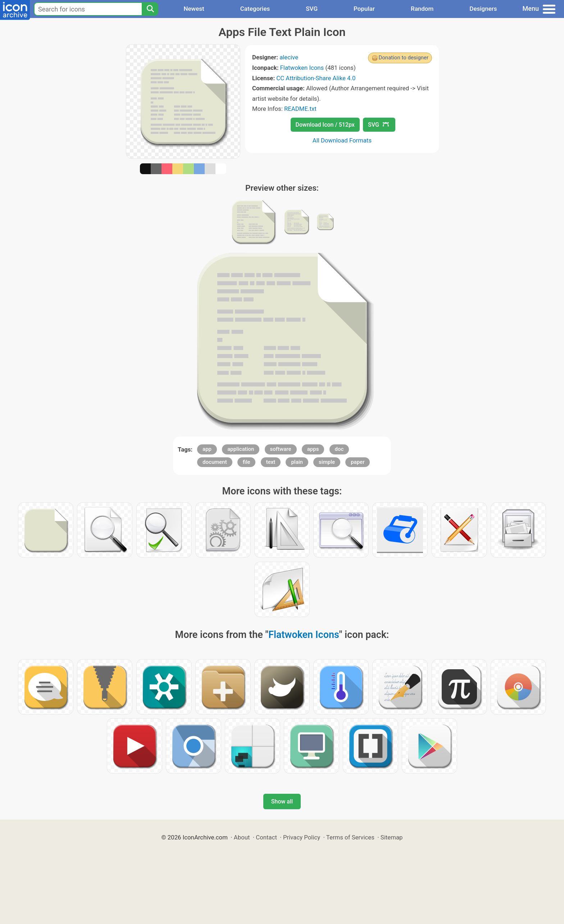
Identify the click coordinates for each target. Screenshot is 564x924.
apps (313, 449)
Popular (364, 9)
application (241, 449)
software (281, 449)
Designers (483, 9)
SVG (312, 9)
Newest (194, 9)
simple (327, 462)
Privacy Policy (302, 837)
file (247, 462)
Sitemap (392, 837)
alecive (289, 57)
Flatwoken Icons (302, 68)
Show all (282, 801)
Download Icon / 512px (325, 125)
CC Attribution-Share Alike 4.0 (316, 78)
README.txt (300, 109)
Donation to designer (403, 58)
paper (358, 462)
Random (422, 9)
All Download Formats (342, 140)
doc (339, 449)
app (207, 449)
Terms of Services (350, 837)
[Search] (150, 9)
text (271, 462)
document (215, 462)
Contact (266, 837)
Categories (255, 9)
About (242, 837)
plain (297, 462)
